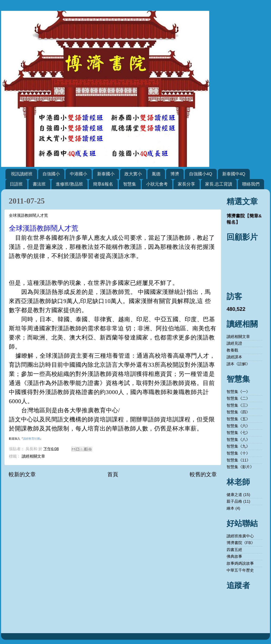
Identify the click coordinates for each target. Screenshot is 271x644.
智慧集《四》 (238, 412)
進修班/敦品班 (69, 184)
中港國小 (78, 174)
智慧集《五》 (238, 419)
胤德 (156, 174)
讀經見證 (234, 343)
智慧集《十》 (238, 453)
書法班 (39, 184)
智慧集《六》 (238, 426)
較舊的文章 (203, 474)
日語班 (16, 184)
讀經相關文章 (33, 456)
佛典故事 (234, 556)
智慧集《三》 (238, 405)
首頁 (113, 474)
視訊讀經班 (22, 174)
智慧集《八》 (238, 440)
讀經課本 (234, 357)
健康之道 (234, 495)
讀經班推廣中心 (240, 536)
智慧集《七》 (238, 433)
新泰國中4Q (234, 174)
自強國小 (51, 174)
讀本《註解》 (238, 364)
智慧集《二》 (238, 398)
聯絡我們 (251, 184)
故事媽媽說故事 (240, 563)
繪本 (230, 508)
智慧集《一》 (238, 392)
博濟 (175, 174)
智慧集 (130, 184)
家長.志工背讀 (219, 184)
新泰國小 (106, 174)
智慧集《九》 (238, 446)
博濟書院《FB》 (241, 543)
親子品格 (234, 501)
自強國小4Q (201, 174)
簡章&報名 (103, 184)
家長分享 (186, 184)
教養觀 (232, 350)
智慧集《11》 (238, 460)
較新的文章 (22, 474)
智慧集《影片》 (240, 467)
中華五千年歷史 (240, 570)
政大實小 (133, 174)
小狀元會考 (157, 184)
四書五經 (234, 550)
